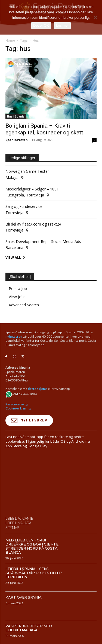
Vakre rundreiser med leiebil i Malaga (29, 628)
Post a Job (18, 289)
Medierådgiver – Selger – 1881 (32, 189)
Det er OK (41, 25)
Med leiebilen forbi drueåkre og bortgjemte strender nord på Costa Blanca (32, 546)
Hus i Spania (16, 116)
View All (13, 258)
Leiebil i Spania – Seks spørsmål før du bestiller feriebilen (34, 573)
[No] (95, 17)
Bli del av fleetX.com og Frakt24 (33, 224)
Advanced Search (24, 305)
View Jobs (17, 297)
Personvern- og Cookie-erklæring (18, 406)
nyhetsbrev (14, 336)
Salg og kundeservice (24, 206)
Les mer (62, 25)
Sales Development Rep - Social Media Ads (43, 241)
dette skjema (38, 389)
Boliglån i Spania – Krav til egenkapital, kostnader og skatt (44, 129)
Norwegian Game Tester (27, 171)
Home (10, 40)
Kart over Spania (23, 597)
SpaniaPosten (17, 140)
